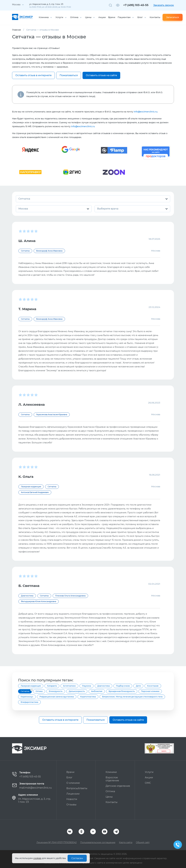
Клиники (111, 772)
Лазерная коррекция (31, 686)
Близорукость (56, 691)
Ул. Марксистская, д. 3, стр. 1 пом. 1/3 (34, 800)
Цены (88, 17)
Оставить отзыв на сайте (101, 75)
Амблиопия (97, 691)
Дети (138, 686)
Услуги (59, 17)
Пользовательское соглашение (98, 842)
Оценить (164, 751)
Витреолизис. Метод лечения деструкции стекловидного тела (132, 697)
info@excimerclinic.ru (145, 112)
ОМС (148, 783)
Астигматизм (69, 686)
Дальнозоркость (77, 691)
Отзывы (71, 805)
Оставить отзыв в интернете (33, 75)
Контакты (155, 17)
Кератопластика (88, 697)
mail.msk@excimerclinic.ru (36, 788)
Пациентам (124, 17)
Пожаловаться (69, 75)
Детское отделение (118, 786)
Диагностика (103, 686)
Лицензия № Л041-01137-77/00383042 (57, 842)
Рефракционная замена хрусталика (57, 697)
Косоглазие (153, 686)
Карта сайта (126, 842)
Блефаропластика (29, 702)
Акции (102, 17)
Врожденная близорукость (122, 691)
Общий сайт (143, 842)
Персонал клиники (150, 691)
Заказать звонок (164, 5)
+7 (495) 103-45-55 (136, 5)
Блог (140, 17)
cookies (37, 858)
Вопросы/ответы (77, 788)
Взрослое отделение (112, 779)
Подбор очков (123, 686)
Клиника (44, 17)
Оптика (74, 17)
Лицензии (73, 794)
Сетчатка (25, 691)
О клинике (73, 783)
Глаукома (87, 686)
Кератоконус (27, 697)
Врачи (112, 17)
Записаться (173, 17)
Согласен (77, 858)
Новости (72, 799)
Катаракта (52, 686)
